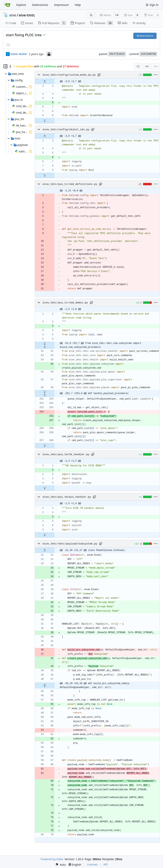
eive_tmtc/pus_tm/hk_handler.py (66, 454)
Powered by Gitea (52, 859)
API (106, 864)
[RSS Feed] (91, 15)
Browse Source (145, 36)
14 (117, 15)
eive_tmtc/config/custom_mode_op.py (69, 75)
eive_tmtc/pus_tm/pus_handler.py (67, 497)
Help (78, 5)
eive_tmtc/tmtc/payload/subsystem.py (70, 544)
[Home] (7, 5)
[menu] (156, 66)
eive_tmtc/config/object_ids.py (66, 130)
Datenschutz (40, 5)
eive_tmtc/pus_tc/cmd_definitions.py (70, 184)
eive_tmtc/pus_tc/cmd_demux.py (65, 303)
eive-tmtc (27, 15)
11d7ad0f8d (148, 54)
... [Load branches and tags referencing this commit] (8, 44)
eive (13, 15)
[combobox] (138, 66)
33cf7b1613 (117, 54)
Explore (21, 5)
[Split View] (147, 66)
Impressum (61, 5)
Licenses (92, 864)
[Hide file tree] (5, 66)
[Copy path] (99, 75)
